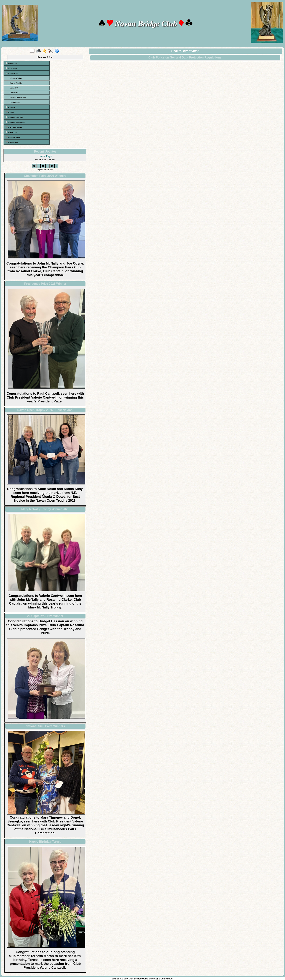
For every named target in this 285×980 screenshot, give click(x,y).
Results (10, 112)
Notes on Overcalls (14, 117)
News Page (11, 68)
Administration (13, 137)
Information (12, 73)
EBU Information (14, 127)
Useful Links (12, 132)
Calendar (11, 107)
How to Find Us (16, 83)
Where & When (16, 78)
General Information (18, 97)
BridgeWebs (12, 142)
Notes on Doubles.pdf (15, 122)
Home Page (12, 63)
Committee (14, 93)
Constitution (15, 102)
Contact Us (14, 88)
